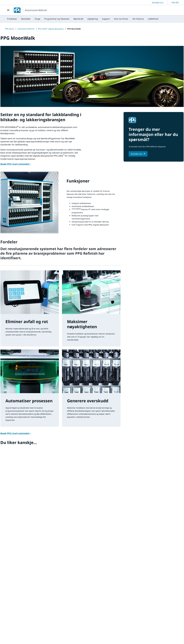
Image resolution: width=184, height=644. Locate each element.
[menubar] (83, 19)
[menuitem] (12, 19)
